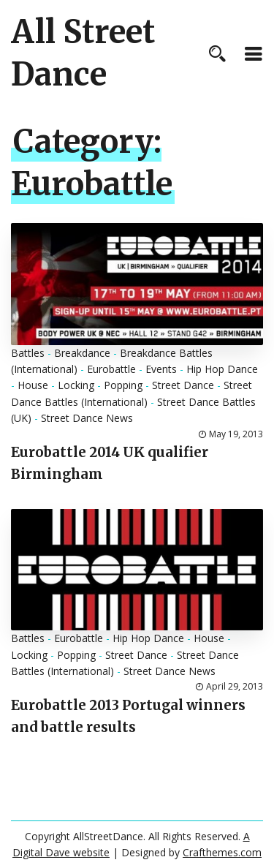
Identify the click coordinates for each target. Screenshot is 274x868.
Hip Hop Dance (222, 369)
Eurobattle (111, 369)
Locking (76, 385)
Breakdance (82, 353)
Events (161, 369)
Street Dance (183, 385)
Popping (123, 385)
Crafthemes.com (222, 852)
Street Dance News (87, 418)
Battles (28, 353)
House (33, 385)
